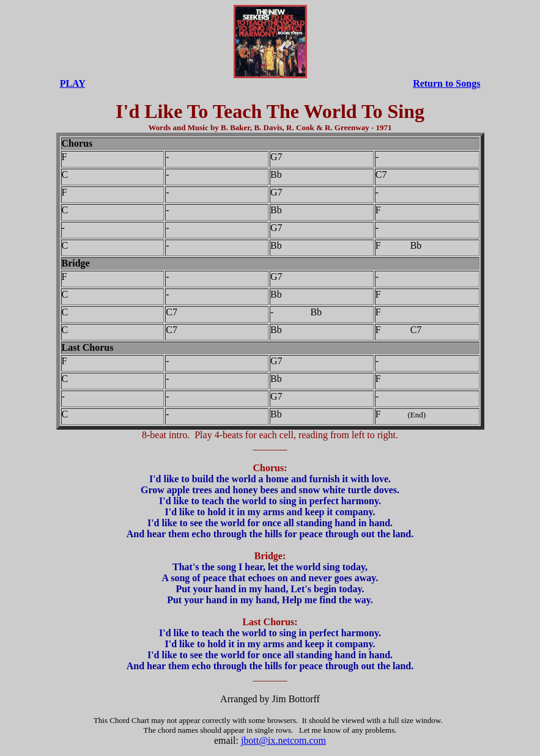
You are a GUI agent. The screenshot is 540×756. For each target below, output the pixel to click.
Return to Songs (446, 83)
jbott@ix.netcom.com (283, 740)
